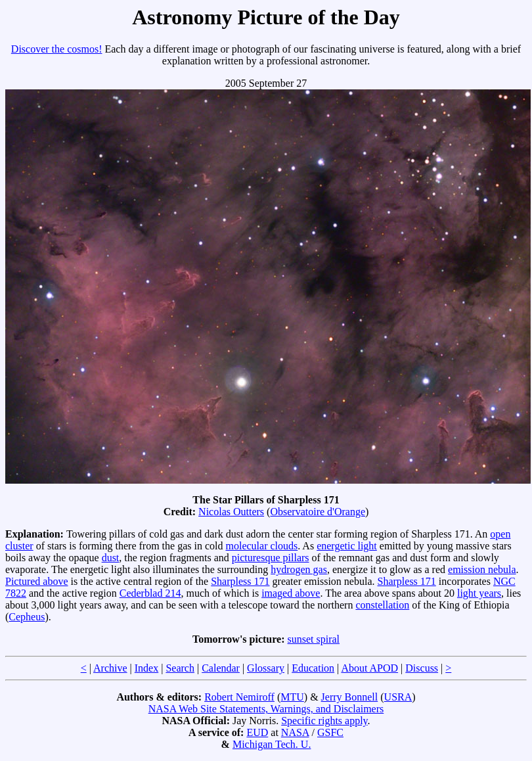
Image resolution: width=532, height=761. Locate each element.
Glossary (266, 668)
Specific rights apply (324, 721)
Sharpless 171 (240, 581)
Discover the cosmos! (57, 49)
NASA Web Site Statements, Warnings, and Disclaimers (266, 709)
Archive (110, 668)
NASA (295, 732)
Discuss (422, 668)
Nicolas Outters (231, 512)
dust (111, 558)
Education (313, 668)
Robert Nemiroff (239, 697)
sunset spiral (314, 639)
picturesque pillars (271, 558)
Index (146, 668)
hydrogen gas (299, 569)
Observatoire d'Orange (318, 512)
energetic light (347, 546)
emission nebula (482, 569)
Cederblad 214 (150, 593)
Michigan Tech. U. (272, 744)
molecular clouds (261, 546)
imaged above (291, 593)
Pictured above (37, 581)
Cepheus (27, 617)
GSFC (330, 732)
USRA (398, 697)
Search (180, 668)
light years (479, 593)
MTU (292, 697)
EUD (257, 732)
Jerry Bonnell (350, 697)
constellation (382, 605)
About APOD (369, 668)
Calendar (221, 668)
